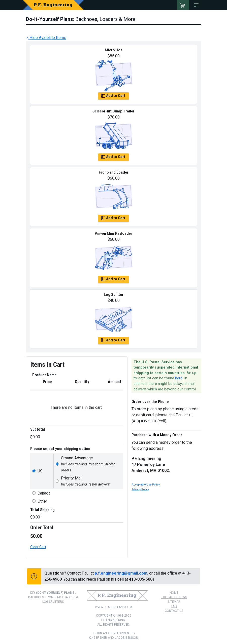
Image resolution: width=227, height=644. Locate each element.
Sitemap (174, 602)
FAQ (174, 606)
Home (174, 593)
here (179, 378)
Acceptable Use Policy (146, 485)
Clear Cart (38, 547)
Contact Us (174, 611)
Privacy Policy (140, 489)
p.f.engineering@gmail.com (121, 573)
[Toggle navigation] (197, 5)
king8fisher (98, 638)
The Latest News (174, 597)
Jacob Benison (126, 638)
